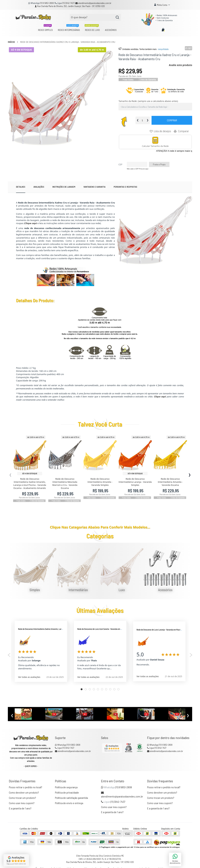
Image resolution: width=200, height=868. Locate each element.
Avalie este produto (181, 65)
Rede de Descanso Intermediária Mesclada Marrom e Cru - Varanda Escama (65, 483)
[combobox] (95, 17)
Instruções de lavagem (64, 187)
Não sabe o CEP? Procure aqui (138, 169)
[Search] (117, 17)
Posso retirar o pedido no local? (26, 787)
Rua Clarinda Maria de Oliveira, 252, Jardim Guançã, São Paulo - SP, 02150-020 (71, 6)
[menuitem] (45, 30)
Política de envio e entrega (69, 803)
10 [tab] (118, 689)
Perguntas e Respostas (125, 187)
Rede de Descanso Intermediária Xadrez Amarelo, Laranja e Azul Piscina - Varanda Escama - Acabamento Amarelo (30, 483)
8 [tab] (110, 689)
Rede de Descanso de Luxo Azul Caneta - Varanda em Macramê (103, 629)
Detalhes (21, 187)
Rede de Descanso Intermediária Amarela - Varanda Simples (100, 482)
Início (11, 42)
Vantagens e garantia (94, 187)
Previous (9, 655)
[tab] (21, 187)
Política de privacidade (67, 792)
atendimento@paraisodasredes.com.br (93, 3)
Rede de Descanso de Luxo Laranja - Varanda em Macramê (160, 629)
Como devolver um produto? (24, 792)
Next (191, 655)
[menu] (77, 30)
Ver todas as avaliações (29, 677)
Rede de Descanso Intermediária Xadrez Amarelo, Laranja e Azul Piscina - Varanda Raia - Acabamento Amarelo (63, 629)
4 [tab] (94, 689)
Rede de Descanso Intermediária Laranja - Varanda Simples (135, 482)
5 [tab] (98, 689)
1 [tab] (82, 689)
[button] (162, 5)
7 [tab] (106, 689)
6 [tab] (102, 689)
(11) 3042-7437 (68, 3)
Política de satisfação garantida (71, 798)
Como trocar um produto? (22, 798)
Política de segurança (66, 787)
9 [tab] (114, 689)
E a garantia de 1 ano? (20, 808)
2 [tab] (86, 689)
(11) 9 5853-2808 (47, 3)
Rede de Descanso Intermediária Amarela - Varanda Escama (170, 482)
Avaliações (39, 187)
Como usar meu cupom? (22, 803)
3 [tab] (90, 689)
